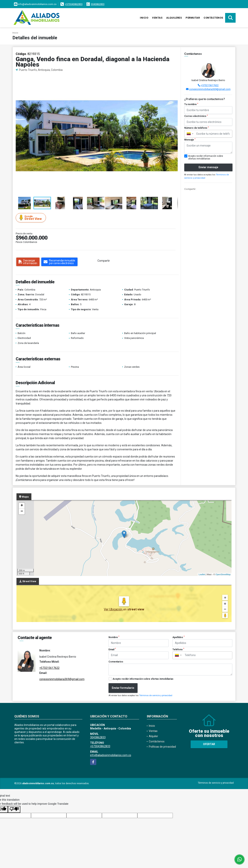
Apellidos (179, 637)
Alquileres (174, 18)
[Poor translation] (14, 809)
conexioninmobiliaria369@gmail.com (210, 89)
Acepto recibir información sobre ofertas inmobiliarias (143, 679)
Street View (31, 218)
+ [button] (22, 506)
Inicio (144, 18)
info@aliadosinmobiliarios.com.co (111, 755)
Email (112, 649)
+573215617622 (210, 85)
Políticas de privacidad (162, 747)
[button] (174, 79)
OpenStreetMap (223, 574)
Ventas (157, 18)
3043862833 (98, 4)
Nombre (114, 637)
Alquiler (153, 736)
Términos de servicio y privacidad (156, 695)
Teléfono (178, 649)
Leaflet (202, 574)
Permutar (193, 18)
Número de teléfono (197, 128)
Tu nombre (191, 104)
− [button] (22, 512)
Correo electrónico (196, 116)
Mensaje (190, 140)
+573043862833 (74, 4)
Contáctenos (213, 18)
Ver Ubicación (114, 609)
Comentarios (116, 662)
